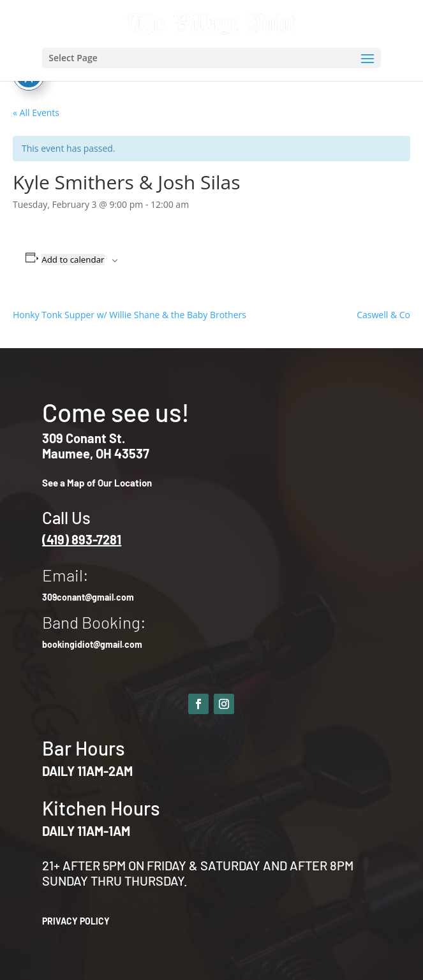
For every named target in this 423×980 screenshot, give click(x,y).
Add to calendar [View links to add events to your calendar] (73, 260)
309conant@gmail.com (88, 597)
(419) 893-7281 (82, 539)
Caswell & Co (383, 315)
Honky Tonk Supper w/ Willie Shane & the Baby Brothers (130, 315)
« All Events (36, 113)
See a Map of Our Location (97, 483)
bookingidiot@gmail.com (92, 644)
